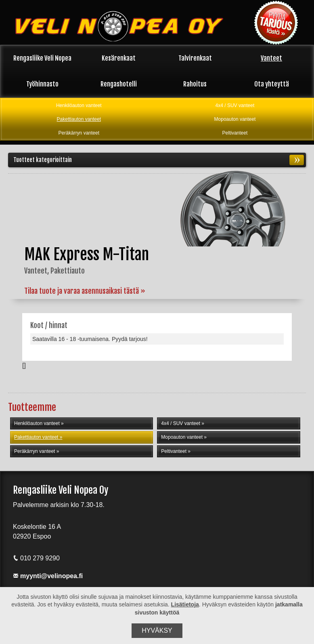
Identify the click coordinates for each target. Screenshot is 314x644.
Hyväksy (157, 630)
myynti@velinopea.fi (48, 579)
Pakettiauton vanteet (79, 119)
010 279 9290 (36, 561)
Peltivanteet (235, 133)
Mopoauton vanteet (235, 119)
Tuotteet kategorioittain (159, 160)
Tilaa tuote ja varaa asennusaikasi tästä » (85, 292)
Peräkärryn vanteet (79, 133)
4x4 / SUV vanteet (235, 105)
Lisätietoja (185, 604)
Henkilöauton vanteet (79, 105)
